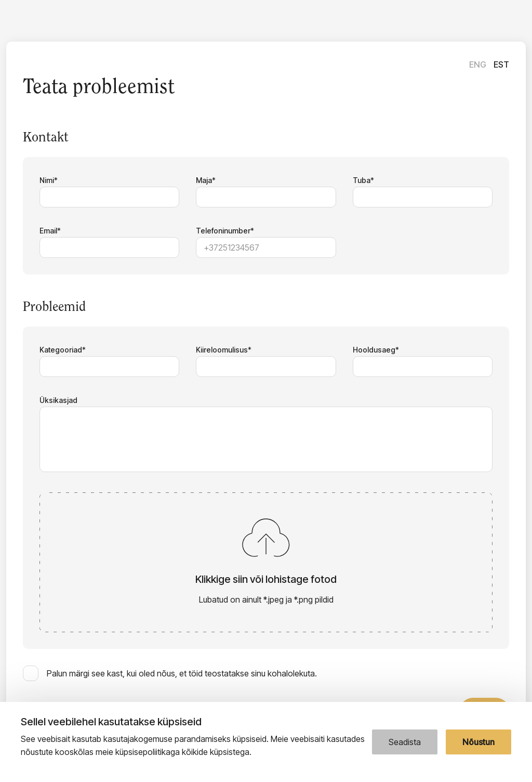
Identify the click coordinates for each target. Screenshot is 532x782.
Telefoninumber (223, 231)
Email (48, 231)
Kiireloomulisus (222, 350)
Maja (204, 180)
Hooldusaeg (374, 350)
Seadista (405, 742)
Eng (478, 64)
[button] (266, 562)
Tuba (362, 180)
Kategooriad (61, 350)
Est (501, 64)
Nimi (47, 180)
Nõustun (478, 742)
